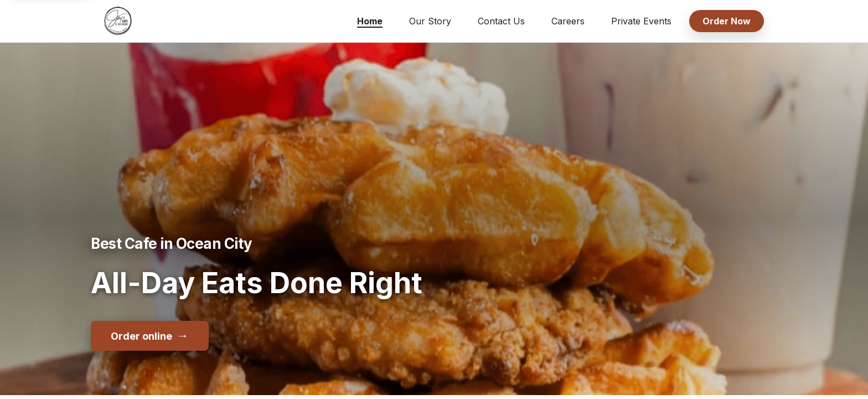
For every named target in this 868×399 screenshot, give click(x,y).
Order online (150, 335)
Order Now (727, 21)
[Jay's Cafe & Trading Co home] (118, 21)
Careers (568, 21)
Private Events (641, 21)
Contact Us (501, 21)
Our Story (430, 21)
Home (370, 21)
